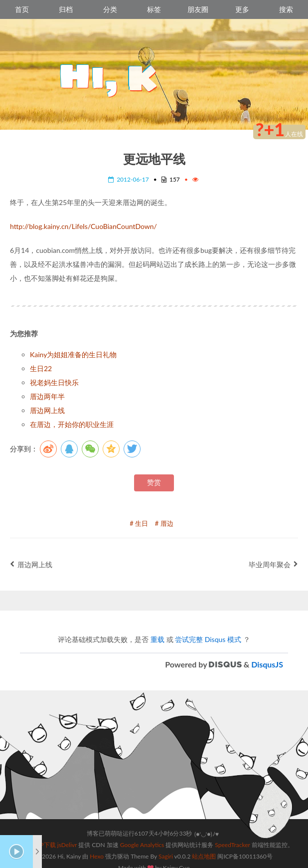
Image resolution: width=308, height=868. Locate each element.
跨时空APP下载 (35, 833)
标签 (154, 9)
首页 (22, 9)
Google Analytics (142, 833)
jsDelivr (67, 833)
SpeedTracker (232, 833)
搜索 (286, 9)
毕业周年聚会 (273, 564)
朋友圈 (198, 9)
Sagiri (166, 844)
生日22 (41, 368)
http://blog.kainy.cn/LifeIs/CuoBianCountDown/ (83, 226)
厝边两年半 (47, 396)
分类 (110, 9)
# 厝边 (164, 523)
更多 (242, 9)
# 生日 (139, 523)
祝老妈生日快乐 (54, 382)
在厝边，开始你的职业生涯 (72, 424)
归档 (66, 9)
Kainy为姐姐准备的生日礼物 (73, 354)
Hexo (97, 844)
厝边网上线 (47, 410)
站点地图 (204, 844)
